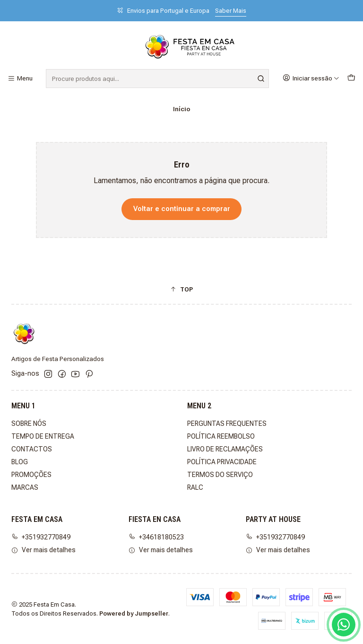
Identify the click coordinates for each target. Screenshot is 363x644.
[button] (181, 289)
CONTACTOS (32, 449)
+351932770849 (41, 537)
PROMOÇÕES (31, 475)
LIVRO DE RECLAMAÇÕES (225, 449)
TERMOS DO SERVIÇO (220, 475)
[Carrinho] (351, 78)
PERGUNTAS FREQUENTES (227, 423)
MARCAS (25, 487)
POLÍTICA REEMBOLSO (221, 436)
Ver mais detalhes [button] (43, 550)
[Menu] (20, 79)
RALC (195, 487)
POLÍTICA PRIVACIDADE (222, 462)
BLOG (20, 462)
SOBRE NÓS (29, 423)
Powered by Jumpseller (134, 613)
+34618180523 (156, 537)
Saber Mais (231, 11)
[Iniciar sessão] (311, 78)
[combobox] (157, 79)
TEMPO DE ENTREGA (43, 436)
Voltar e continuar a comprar (182, 209)
